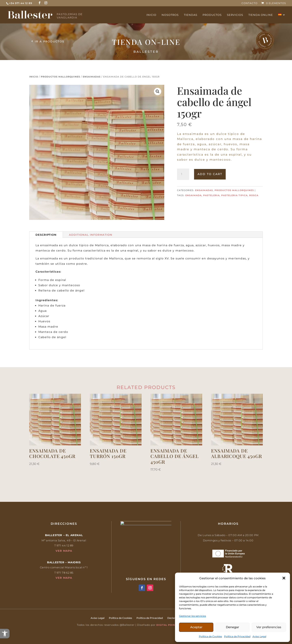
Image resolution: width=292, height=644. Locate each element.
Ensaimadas (92, 77)
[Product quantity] (183, 174)
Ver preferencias (269, 627)
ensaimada (193, 195)
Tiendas (191, 15)
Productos (212, 15)
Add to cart (210, 174)
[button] (5, 634)
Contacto (250, 3)
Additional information (91, 235)
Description (46, 235)
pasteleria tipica (234, 195)
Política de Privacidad (237, 636)
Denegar (232, 627)
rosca (254, 195)
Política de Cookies (210, 636)
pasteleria (211, 195)
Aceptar (196, 627)
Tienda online (261, 15)
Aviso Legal (259, 636)
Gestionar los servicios (193, 616)
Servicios (235, 15)
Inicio (151, 15)
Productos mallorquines (60, 77)
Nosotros (170, 15)
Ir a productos (50, 41)
